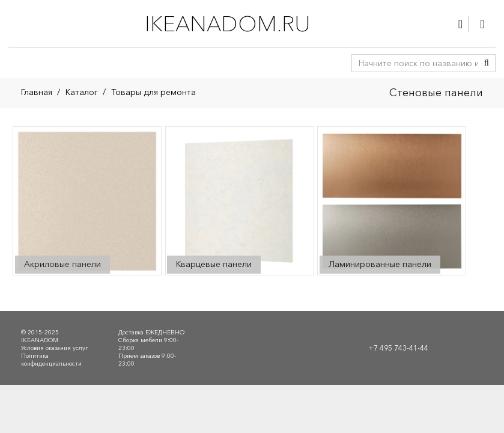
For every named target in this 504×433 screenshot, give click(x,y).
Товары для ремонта (153, 92)
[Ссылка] (460, 24)
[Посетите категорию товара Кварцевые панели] (239, 201)
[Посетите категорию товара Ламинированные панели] (392, 201)
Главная (37, 92)
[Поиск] (487, 63)
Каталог (82, 92)
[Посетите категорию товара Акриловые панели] (87, 201)
